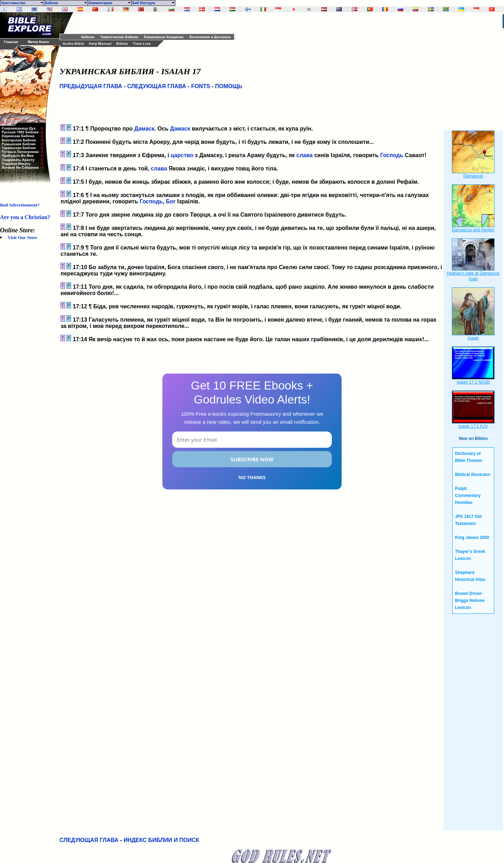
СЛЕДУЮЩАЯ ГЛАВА (157, 86)
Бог (171, 201)
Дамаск (144, 129)
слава (304, 155)
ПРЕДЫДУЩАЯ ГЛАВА (91, 86)
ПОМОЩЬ (229, 86)
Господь (392, 155)
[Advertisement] (159, 23)
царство (182, 155)
